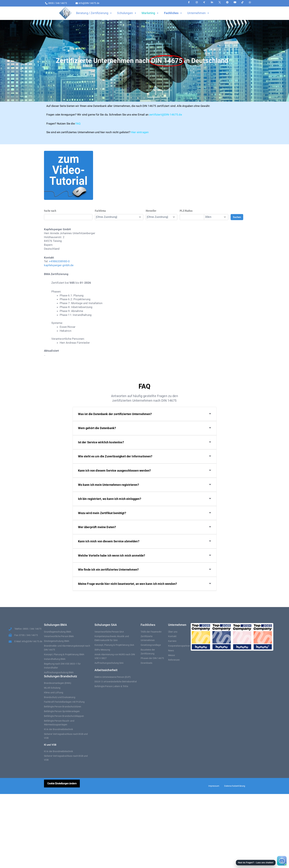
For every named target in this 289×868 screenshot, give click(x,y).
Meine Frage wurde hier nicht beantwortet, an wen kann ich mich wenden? (128, 584)
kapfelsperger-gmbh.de (59, 265)
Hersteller (151, 211)
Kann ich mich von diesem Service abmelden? (109, 541)
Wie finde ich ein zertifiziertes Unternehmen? (108, 570)
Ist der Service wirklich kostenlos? (101, 442)
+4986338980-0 (59, 261)
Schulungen (127, 13)
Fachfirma (100, 211)
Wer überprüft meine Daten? (97, 527)
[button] (261, 861)
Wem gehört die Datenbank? (97, 428)
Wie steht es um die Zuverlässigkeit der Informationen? (115, 456)
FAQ (21, 124)
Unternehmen (198, 13)
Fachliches (173, 13)
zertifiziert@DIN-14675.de (109, 115)
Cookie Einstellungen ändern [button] (62, 783)
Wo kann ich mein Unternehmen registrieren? (109, 485)
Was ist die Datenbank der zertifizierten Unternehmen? (115, 414)
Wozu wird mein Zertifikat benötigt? (102, 513)
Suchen (237, 217)
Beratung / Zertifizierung (94, 13)
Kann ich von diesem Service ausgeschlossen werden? (114, 471)
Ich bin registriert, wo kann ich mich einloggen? (110, 499)
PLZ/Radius (186, 211)
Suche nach (50, 211)
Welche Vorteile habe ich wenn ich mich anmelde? (112, 555)
